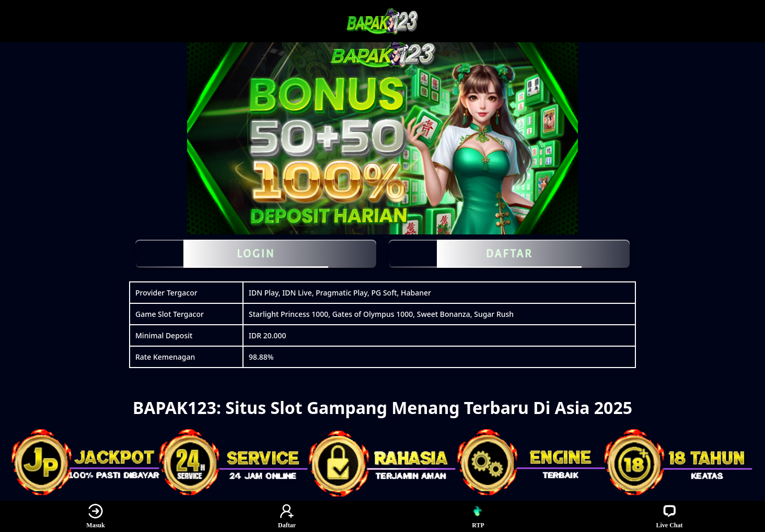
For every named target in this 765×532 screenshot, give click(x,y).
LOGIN (256, 254)
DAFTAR (509, 254)
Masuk (95, 516)
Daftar (287, 516)
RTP (478, 516)
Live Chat (670, 516)
